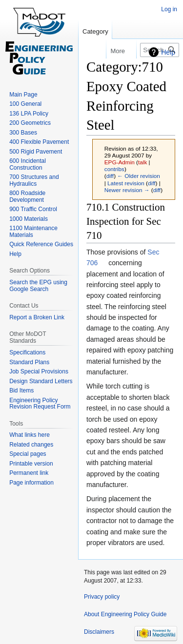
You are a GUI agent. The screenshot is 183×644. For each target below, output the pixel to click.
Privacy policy (102, 597)
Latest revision (126, 183)
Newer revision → (127, 190)
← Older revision (139, 176)
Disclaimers (99, 632)
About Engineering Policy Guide (125, 614)
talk (142, 162)
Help (168, 52)
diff (110, 176)
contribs (114, 169)
